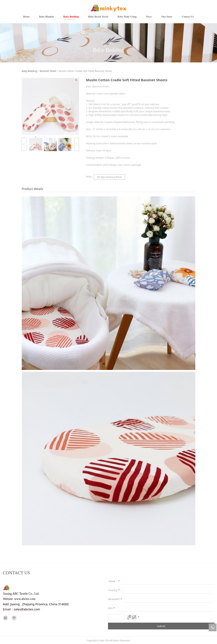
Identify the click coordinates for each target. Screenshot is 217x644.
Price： (90, 177)
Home (26, 17)
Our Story (167, 17)
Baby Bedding (71, 17)
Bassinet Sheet (48, 71)
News (149, 17)
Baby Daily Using (127, 17)
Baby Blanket (46, 17)
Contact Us (188, 17)
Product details (32, 189)
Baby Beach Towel (98, 17)
